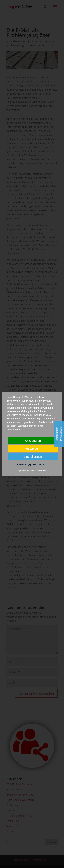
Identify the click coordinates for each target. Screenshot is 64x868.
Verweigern (33, 448)
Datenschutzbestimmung (37, 471)
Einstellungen (33, 457)
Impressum (22, 471)
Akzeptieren (33, 440)
